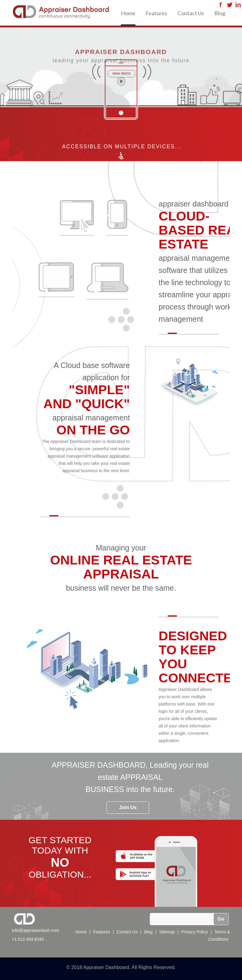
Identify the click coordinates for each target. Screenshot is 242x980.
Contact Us (191, 13)
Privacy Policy (195, 932)
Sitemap (167, 932)
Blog (220, 13)
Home (128, 13)
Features (156, 13)
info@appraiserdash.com (35, 930)
